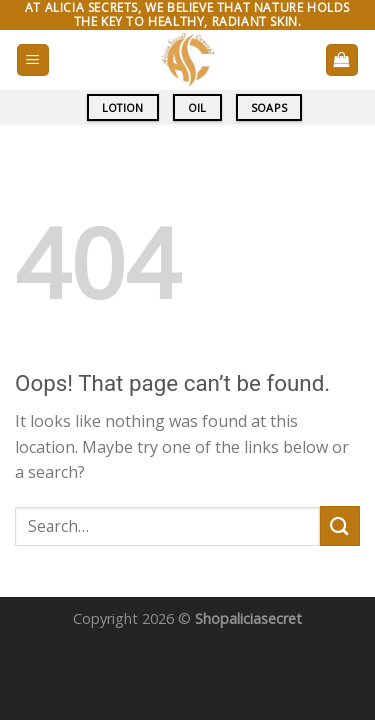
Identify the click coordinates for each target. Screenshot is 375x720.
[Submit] (340, 525)
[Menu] (33, 60)
